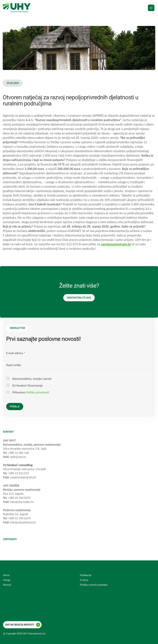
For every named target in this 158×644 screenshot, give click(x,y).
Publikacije (86, 575)
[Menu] (151, 8)
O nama (84, 580)
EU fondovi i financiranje (28, 385)
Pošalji (15, 407)
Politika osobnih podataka (94, 585)
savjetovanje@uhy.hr (116, 244)
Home (6, 575)
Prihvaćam (31, 392)
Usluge (7, 580)
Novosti (7, 585)
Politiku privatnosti (38, 392)
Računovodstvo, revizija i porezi (32, 379)
